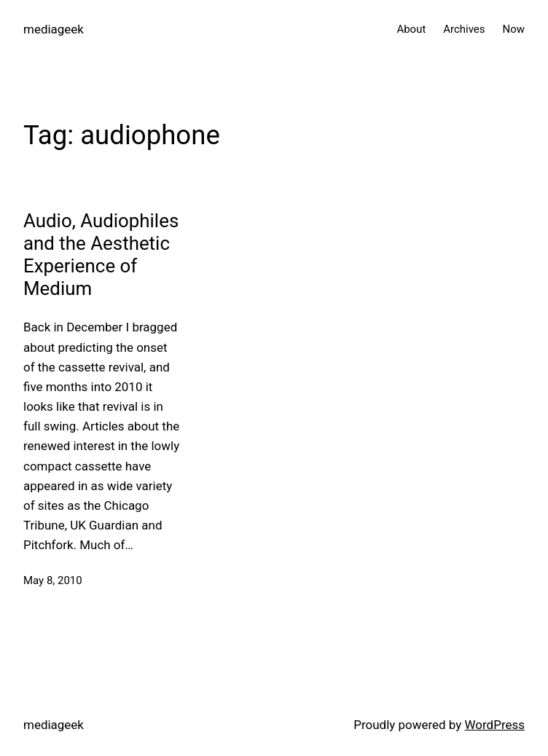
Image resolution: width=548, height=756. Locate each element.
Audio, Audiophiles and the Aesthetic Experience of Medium (101, 255)
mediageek (54, 29)
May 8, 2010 (53, 580)
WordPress (495, 725)
